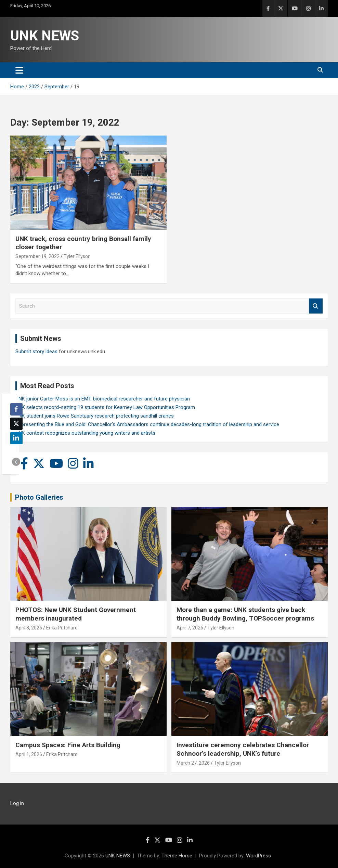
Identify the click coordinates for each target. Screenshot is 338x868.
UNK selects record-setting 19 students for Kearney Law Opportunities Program (105, 407)
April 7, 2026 (190, 628)
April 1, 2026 (29, 754)
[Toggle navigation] (19, 70)
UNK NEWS (45, 36)
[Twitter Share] (16, 424)
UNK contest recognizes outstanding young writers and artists (85, 433)
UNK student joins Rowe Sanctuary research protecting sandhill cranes (95, 416)
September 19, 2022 (37, 256)
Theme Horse (177, 856)
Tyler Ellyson (77, 256)
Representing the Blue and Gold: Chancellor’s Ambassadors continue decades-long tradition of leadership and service (147, 424)
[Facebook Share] (16, 409)
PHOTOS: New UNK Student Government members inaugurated (76, 614)
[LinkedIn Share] (16, 438)
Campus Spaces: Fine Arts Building (68, 745)
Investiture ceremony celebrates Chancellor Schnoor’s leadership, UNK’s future (243, 749)
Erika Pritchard (62, 628)
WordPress (258, 856)
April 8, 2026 (29, 628)
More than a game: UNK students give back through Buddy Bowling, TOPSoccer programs (245, 614)
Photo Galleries (39, 497)
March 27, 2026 (193, 763)
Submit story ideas (36, 352)
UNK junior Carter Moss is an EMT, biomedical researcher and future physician (103, 399)
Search (316, 306)
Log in (17, 803)
